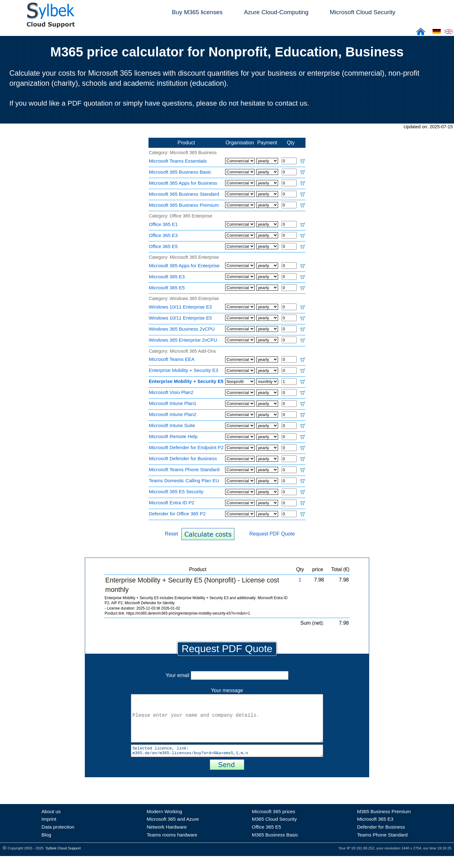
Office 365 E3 (163, 235)
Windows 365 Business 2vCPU (182, 329)
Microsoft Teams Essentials (178, 161)
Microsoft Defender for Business (183, 458)
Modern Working (164, 823)
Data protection (58, 839)
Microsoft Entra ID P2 (172, 503)
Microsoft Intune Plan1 (173, 403)
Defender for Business (381, 839)
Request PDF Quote (272, 534)
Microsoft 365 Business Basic (180, 172)
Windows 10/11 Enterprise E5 (180, 318)
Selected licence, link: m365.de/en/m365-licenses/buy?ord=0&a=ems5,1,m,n (227, 762)
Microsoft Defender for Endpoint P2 (186, 447)
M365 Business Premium (384, 823)
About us (51, 823)
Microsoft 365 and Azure (173, 831)
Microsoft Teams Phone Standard (184, 469)
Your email (227, 675)
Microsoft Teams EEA (172, 359)
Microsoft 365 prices (274, 823)
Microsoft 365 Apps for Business (183, 183)
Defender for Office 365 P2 (177, 514)
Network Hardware (167, 839)
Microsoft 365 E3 (167, 277)
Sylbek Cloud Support (63, 860)
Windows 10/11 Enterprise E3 (180, 307)
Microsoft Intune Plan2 (173, 414)
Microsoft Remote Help (173, 436)
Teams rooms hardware (172, 847)
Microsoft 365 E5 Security (176, 492)
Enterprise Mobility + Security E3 (183, 370)
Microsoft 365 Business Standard (184, 194)
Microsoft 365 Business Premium (184, 205)
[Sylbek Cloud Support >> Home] (49, 24)
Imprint (49, 831)
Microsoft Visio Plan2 (171, 392)
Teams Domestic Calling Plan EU (184, 480)
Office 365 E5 (163, 246)
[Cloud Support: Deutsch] (437, 34)
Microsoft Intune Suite (172, 425)
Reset (172, 534)
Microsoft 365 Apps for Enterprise (184, 266)
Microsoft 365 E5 (167, 288)
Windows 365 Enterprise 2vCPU (183, 340)
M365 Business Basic (275, 847)
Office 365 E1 (163, 224)
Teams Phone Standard (382, 847)
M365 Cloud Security (274, 831)
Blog (47, 847)
